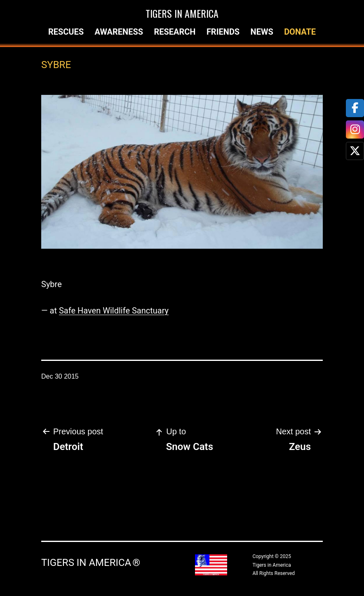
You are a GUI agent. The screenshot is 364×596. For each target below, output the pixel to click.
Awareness (119, 32)
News (262, 32)
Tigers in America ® (91, 563)
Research (175, 32)
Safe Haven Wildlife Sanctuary (114, 311)
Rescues (66, 32)
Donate (300, 32)
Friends (223, 32)
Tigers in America (182, 13)
